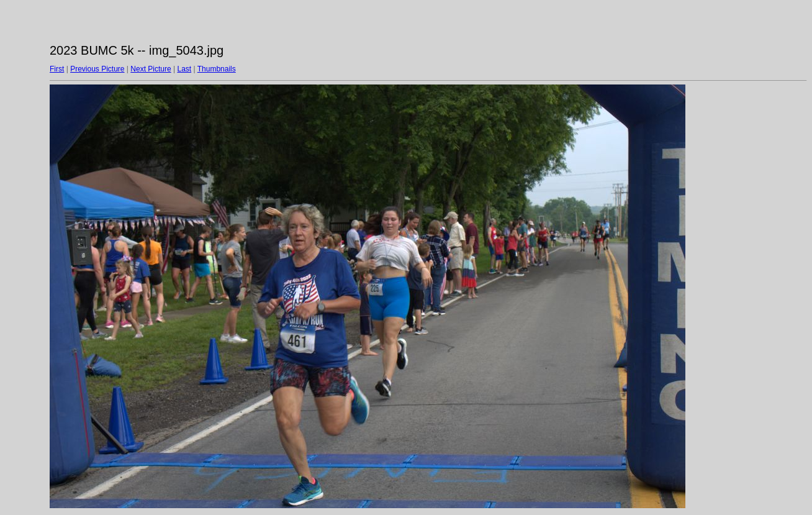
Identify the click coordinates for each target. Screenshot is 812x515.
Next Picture (151, 69)
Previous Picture (97, 69)
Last (184, 69)
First (57, 69)
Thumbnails (217, 69)
